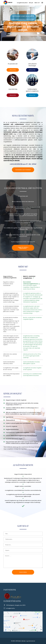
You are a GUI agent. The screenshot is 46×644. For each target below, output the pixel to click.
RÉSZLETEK (13, 70)
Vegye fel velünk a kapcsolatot (23, 248)
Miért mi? (37, 3)
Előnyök (31, 3)
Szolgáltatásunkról (22, 3)
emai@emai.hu (10, 608)
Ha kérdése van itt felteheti (23, 170)
